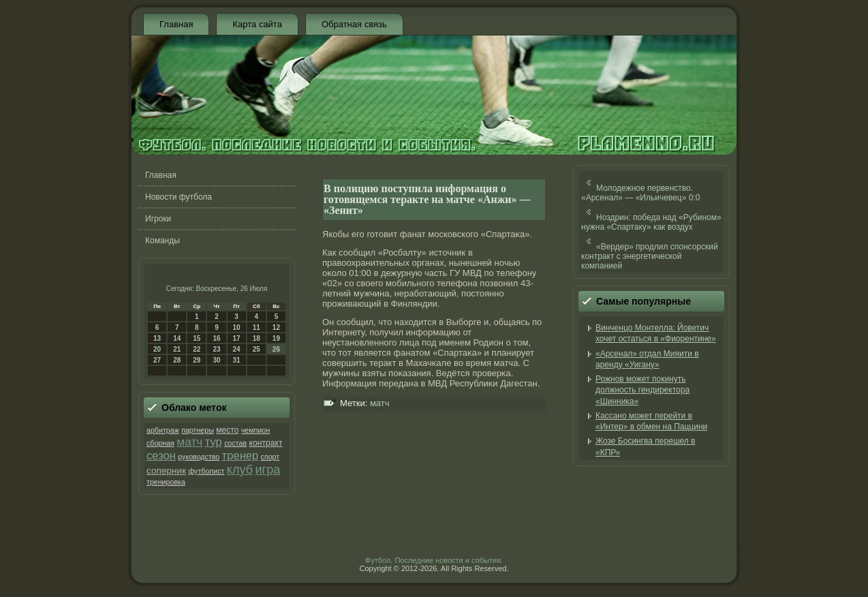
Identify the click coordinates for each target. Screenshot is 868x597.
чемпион (255, 430)
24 (237, 349)
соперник (166, 471)
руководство (199, 457)
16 (216, 338)
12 (276, 327)
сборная (160, 443)
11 (257, 327)
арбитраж (163, 430)
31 (237, 360)
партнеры (198, 430)
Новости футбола (179, 197)
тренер (241, 456)
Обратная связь (354, 24)
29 (197, 360)
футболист (206, 471)
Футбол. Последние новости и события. (434, 560)
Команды (162, 241)
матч (189, 442)
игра (267, 470)
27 (157, 360)
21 (177, 349)
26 (276, 349)
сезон (161, 456)
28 (177, 360)
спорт (270, 457)
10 (237, 327)
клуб (240, 470)
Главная (176, 24)
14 (177, 338)
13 (157, 338)
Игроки (158, 219)
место (227, 430)
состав (235, 443)
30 (216, 360)
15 (197, 338)
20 (157, 349)
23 (216, 349)
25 (257, 349)
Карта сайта (257, 24)
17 (237, 338)
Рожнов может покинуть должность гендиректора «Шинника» (642, 390)
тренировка (166, 482)
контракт (266, 443)
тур (214, 442)
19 (276, 338)
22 (197, 349)
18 (257, 338)
